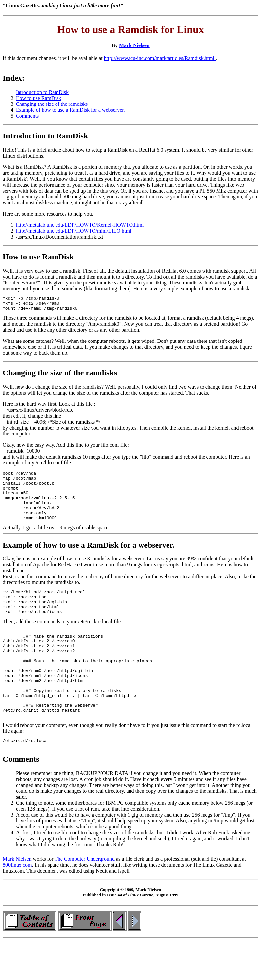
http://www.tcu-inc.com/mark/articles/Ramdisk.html (160, 58)
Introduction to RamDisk (42, 92)
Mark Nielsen (134, 45)
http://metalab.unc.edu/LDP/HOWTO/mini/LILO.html (74, 231)
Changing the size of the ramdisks (52, 104)
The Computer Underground (85, 895)
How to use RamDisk (38, 98)
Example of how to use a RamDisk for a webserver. (70, 110)
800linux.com (17, 901)
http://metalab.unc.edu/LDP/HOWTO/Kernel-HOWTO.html (80, 225)
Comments (27, 116)
